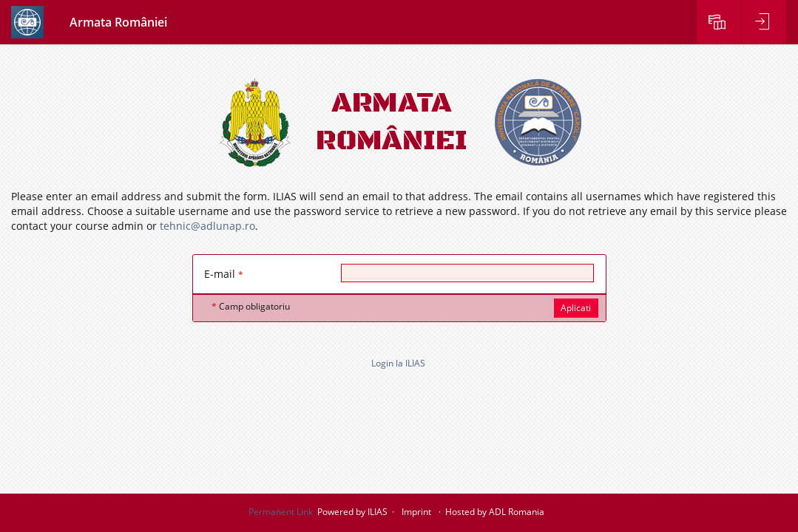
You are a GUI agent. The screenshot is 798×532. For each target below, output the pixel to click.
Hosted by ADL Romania (495, 512)
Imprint (416, 512)
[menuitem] (719, 22)
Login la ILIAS (398, 363)
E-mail (224, 274)
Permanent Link (281, 512)
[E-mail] (467, 273)
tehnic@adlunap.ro (207, 226)
